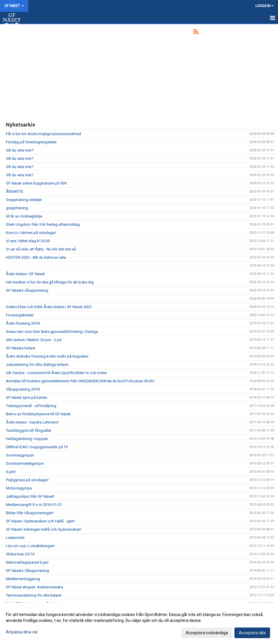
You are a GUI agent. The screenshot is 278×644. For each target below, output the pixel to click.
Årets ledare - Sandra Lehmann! (32, 422)
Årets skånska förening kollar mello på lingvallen (47, 356)
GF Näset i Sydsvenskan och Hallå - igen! (40, 521)
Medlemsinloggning (23, 579)
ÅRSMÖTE (15, 191)
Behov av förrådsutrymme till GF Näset (38, 414)
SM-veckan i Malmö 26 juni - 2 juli (34, 340)
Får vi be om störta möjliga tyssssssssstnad (43, 134)
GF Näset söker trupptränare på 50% (37, 183)
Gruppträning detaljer (24, 200)
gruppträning (17, 208)
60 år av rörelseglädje (24, 216)
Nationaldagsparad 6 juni (27, 562)
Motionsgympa (19, 488)
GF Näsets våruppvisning (27, 290)
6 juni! (11, 472)
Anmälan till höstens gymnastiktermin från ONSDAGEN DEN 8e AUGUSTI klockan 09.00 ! (80, 381)
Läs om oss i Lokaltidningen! (30, 546)
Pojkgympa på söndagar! (27, 480)
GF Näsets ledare (20, 348)
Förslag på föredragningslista (31, 142)
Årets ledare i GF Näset (25, 274)
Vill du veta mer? (20, 150)
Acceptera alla (252, 633)
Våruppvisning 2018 (23, 389)
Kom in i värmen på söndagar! (31, 233)
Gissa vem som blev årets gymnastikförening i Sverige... (53, 332)
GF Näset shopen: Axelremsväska (34, 587)
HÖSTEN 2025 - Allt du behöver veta (36, 257)
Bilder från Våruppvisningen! (30, 513)
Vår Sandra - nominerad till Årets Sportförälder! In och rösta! (56, 373)
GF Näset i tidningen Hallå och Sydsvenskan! (44, 529)
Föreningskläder (20, 315)
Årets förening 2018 (23, 323)
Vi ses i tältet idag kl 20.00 (28, 241)
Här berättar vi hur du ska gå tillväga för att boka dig (50, 282)
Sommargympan (20, 455)
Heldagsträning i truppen (27, 439)
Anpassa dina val (22, 632)
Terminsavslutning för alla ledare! (34, 595)
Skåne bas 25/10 (20, 554)
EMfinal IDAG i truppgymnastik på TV (37, 447)
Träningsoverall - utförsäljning (31, 406)
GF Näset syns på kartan (27, 397)
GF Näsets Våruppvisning (27, 571)
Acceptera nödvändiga (207, 633)
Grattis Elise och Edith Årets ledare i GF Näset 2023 (49, 307)
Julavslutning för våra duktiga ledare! (37, 365)
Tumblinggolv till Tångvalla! (29, 430)
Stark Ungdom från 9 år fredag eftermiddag (43, 224)
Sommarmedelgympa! (25, 463)
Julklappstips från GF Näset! (30, 496)
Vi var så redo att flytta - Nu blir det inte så (41, 249)
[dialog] (139, 623)
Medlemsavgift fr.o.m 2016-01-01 (34, 505)
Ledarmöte (15, 538)
